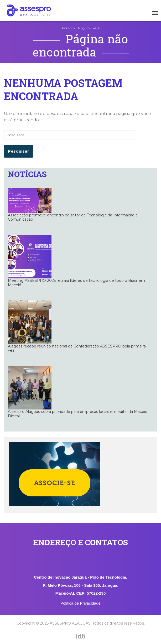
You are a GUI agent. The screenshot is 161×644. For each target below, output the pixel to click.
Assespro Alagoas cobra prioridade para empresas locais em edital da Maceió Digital (78, 414)
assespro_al (91, 641)
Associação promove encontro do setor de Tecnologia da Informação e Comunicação (73, 217)
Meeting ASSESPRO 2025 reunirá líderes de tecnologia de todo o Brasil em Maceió (76, 283)
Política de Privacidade (80, 603)
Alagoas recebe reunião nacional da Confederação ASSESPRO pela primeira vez (77, 348)
